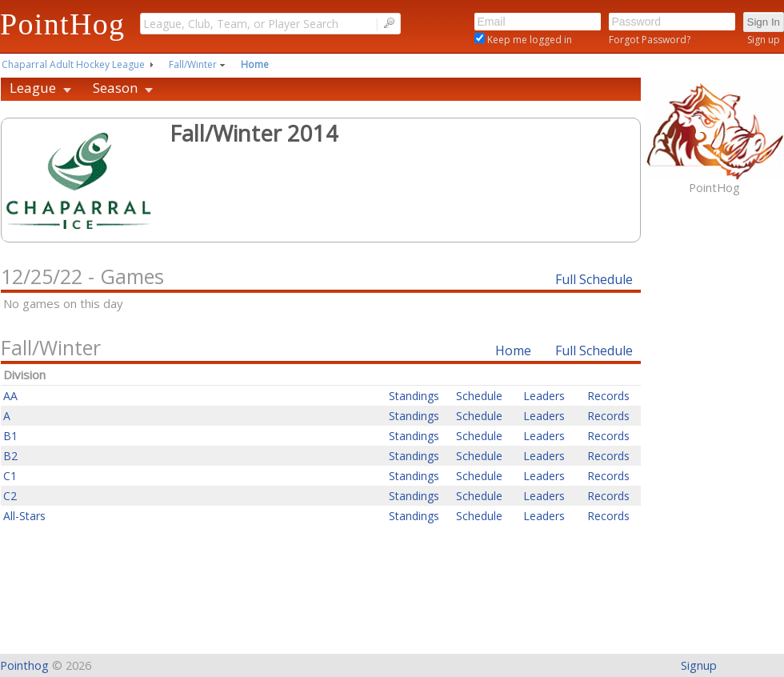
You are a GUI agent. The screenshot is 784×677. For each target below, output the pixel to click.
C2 (10, 496)
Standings (414, 396)
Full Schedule (594, 279)
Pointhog (24, 665)
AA (10, 396)
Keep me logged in (528, 40)
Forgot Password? (650, 40)
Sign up (764, 40)
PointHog (62, 24)
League (33, 88)
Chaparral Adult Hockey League (73, 64)
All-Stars (24, 516)
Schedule (479, 396)
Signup (699, 665)
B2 (10, 456)
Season (115, 88)
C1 (10, 476)
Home (255, 64)
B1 (10, 436)
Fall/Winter (193, 64)
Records (608, 396)
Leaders (544, 396)
